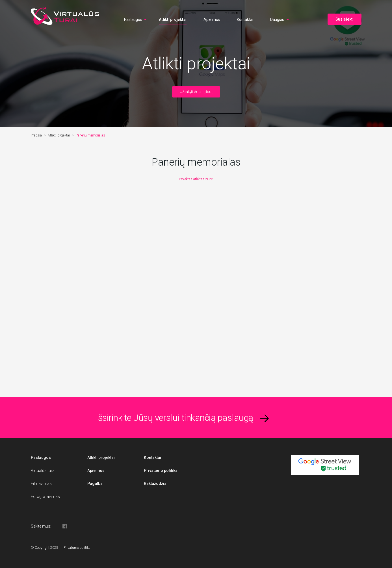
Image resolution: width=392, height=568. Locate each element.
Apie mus (212, 19)
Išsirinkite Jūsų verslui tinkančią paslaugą (175, 418)
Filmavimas (41, 484)
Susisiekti (345, 19)
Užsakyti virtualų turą (196, 92)
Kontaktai (245, 19)
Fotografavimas (45, 497)
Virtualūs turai (43, 471)
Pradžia (36, 135)
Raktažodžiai (156, 484)
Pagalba (95, 484)
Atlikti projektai (173, 19)
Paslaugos (133, 19)
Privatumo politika (161, 471)
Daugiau (277, 19)
